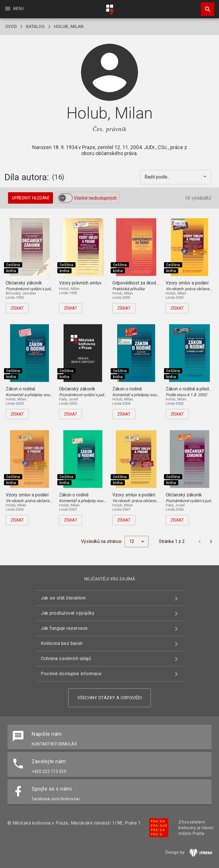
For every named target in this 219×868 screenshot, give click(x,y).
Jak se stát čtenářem (63, 598)
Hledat (205, 6)
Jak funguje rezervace (64, 628)
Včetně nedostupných (95, 198)
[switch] (65, 198)
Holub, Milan (69, 27)
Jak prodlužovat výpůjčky (68, 613)
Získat (17, 308)
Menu (14, 9)
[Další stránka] (211, 542)
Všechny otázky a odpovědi (110, 698)
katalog (35, 27)
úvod (11, 27)
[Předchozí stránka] (200, 542)
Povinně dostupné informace (71, 674)
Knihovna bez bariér (62, 643)
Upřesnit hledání (31, 198)
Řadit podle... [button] (158, 177)
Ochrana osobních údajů (66, 658)
